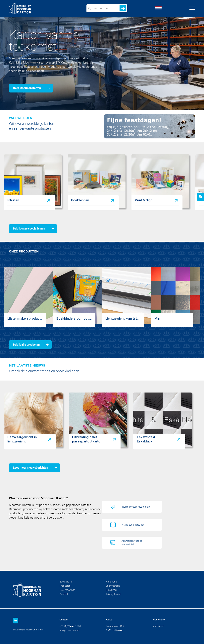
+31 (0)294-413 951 (70, 626)
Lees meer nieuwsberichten (30, 468)
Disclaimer (112, 590)
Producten (65, 586)
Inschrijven (158, 626)
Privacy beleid (113, 594)
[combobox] (102, 8)
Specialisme (66, 582)
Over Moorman (67, 590)
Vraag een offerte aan (133, 525)
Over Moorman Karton (27, 88)
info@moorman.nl (69, 630)
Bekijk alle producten (26, 345)
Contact (64, 594)
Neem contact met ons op (136, 507)
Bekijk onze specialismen (29, 229)
